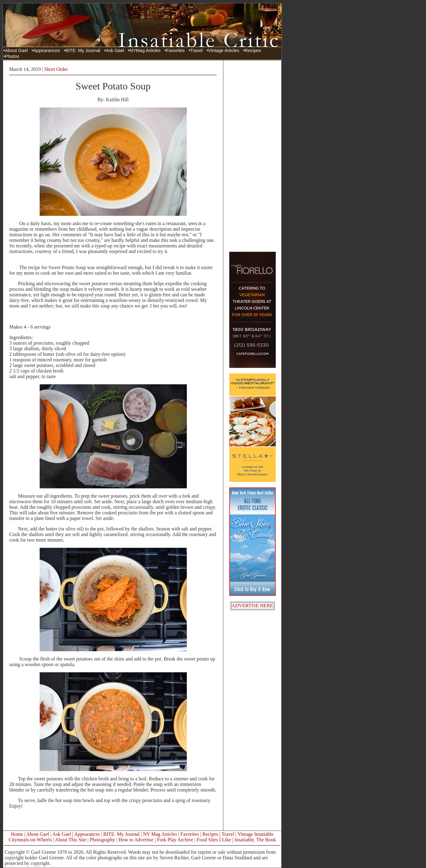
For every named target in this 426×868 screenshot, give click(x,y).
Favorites (175, 50)
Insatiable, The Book (255, 840)
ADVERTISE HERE (253, 606)
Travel (196, 50)
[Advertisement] (253, 156)
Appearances (46, 50)
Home (17, 834)
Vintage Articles (224, 50)
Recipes (253, 50)
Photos (12, 56)
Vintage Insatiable (256, 834)
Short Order (56, 69)
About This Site (70, 840)
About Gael (16, 50)
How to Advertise (136, 840)
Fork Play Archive (175, 840)
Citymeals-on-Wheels (30, 840)
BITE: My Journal (83, 50)
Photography (103, 840)
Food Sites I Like (214, 840)
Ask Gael (115, 50)
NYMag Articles (145, 50)
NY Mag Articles (160, 834)
